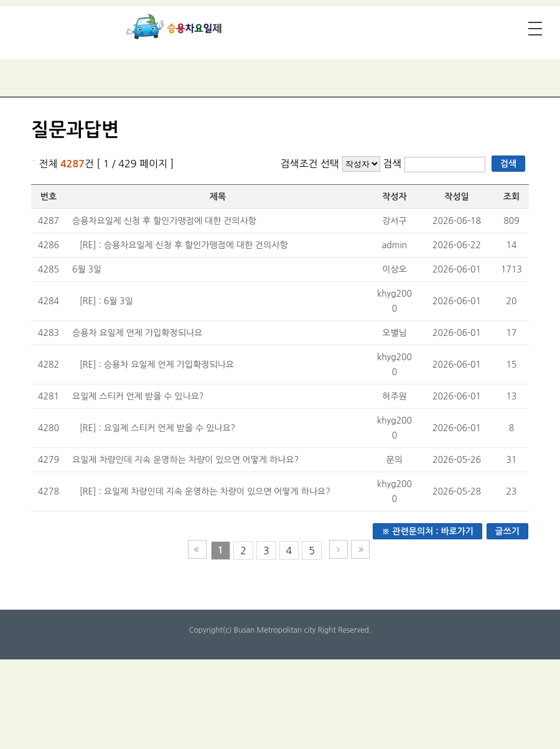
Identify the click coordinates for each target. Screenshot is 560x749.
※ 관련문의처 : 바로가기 (427, 531)
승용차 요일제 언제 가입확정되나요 (137, 333)
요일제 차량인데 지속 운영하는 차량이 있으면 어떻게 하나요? (185, 460)
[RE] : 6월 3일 (106, 301)
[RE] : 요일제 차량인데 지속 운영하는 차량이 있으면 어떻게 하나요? (205, 491)
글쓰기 (507, 531)
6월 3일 (87, 269)
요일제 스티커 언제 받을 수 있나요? (138, 396)
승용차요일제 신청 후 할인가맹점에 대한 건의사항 (164, 221)
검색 (394, 164)
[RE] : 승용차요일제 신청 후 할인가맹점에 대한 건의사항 (184, 245)
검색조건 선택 (310, 164)
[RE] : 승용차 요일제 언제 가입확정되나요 (157, 365)
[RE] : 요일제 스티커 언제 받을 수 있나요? (158, 428)
